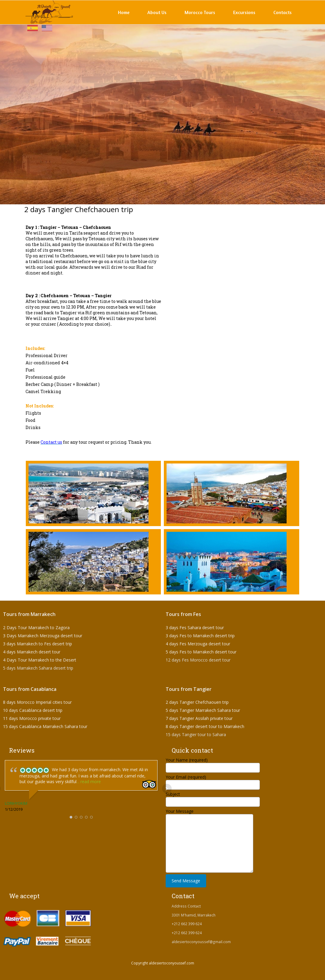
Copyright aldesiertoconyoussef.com (163, 963)
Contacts (283, 12)
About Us (157, 12)
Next (167, 789)
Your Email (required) (213, 781)
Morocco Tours (200, 12)
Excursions (244, 12)
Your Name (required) (213, 764)
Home (124, 12)
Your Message (210, 827)
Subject (213, 798)
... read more (89, 782)
